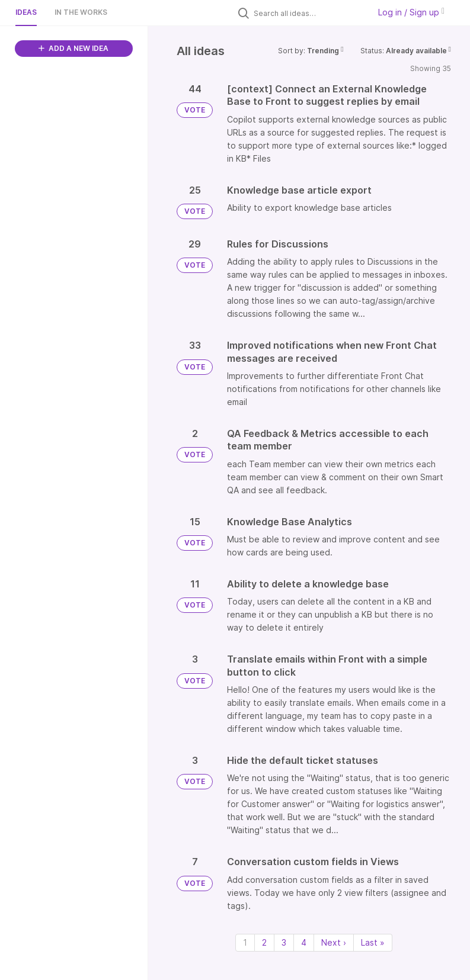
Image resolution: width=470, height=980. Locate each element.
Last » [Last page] (373, 942)
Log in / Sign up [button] (411, 12)
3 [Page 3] (284, 942)
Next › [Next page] (334, 942)
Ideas (26, 12)
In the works (81, 12)
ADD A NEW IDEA (73, 48)
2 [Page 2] (264, 942)
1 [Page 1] (245, 942)
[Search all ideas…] (309, 13)
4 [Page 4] (304, 942)
